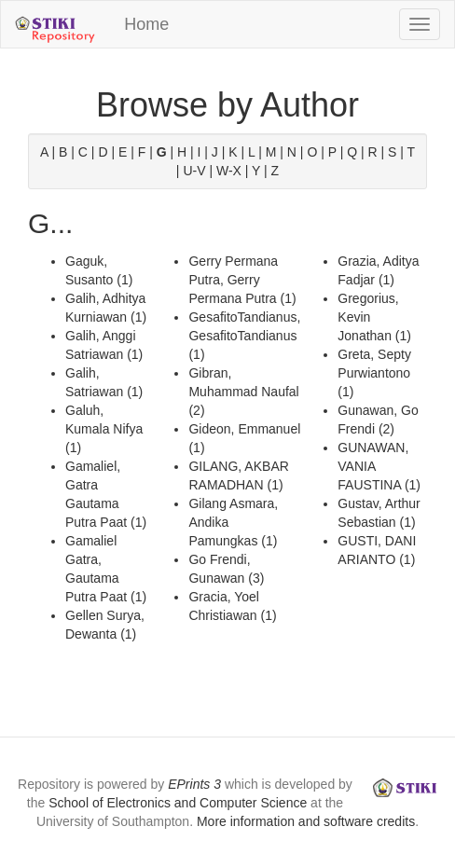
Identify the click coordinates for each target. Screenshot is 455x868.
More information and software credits (306, 821)
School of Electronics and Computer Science (178, 803)
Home (146, 24)
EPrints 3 (194, 784)
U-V (194, 171)
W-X (229, 171)
